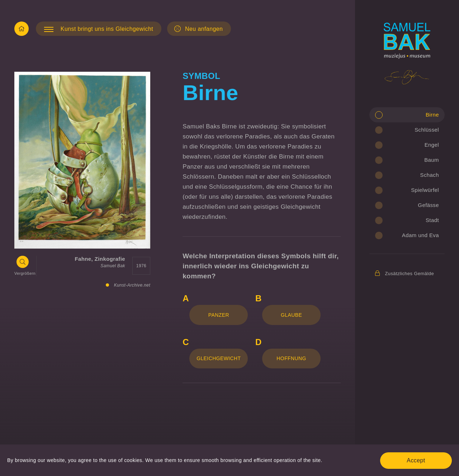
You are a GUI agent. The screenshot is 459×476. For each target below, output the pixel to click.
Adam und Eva (420, 235)
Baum (432, 160)
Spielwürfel (425, 190)
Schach (430, 175)
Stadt (432, 220)
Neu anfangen (198, 29)
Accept (416, 460)
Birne (432, 115)
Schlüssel (427, 130)
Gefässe (428, 205)
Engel (432, 145)
